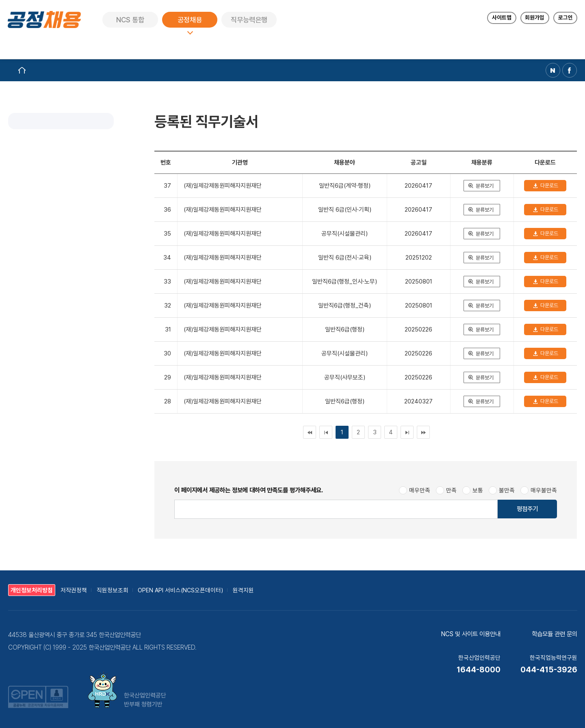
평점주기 (527, 509)
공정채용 (190, 20)
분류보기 (485, 186)
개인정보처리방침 (32, 590)
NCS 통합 (131, 20)
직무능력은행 (249, 20)
